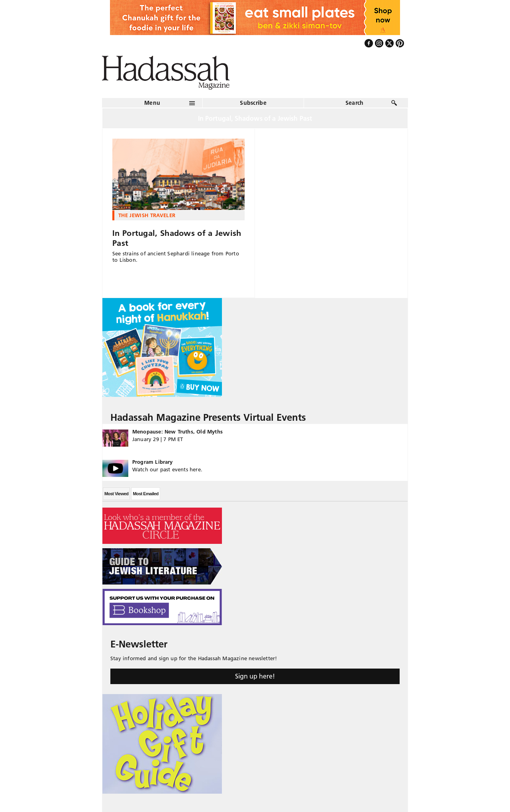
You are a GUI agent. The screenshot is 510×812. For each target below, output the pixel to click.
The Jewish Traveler (147, 215)
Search (355, 103)
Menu (152, 103)
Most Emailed (145, 494)
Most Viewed (116, 494)
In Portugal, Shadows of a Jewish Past (177, 238)
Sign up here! (255, 676)
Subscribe (253, 103)
